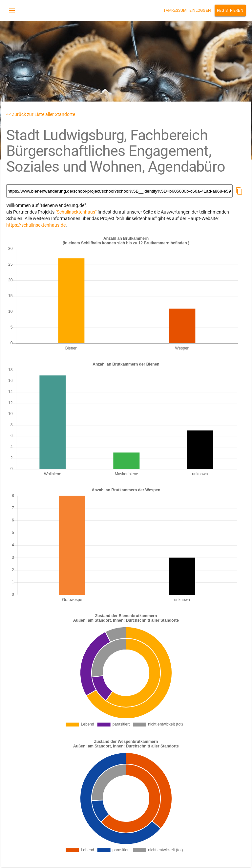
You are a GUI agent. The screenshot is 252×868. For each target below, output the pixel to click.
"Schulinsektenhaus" (76, 212)
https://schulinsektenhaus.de (36, 225)
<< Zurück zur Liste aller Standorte (41, 114)
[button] (239, 191)
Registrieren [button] (230, 10)
